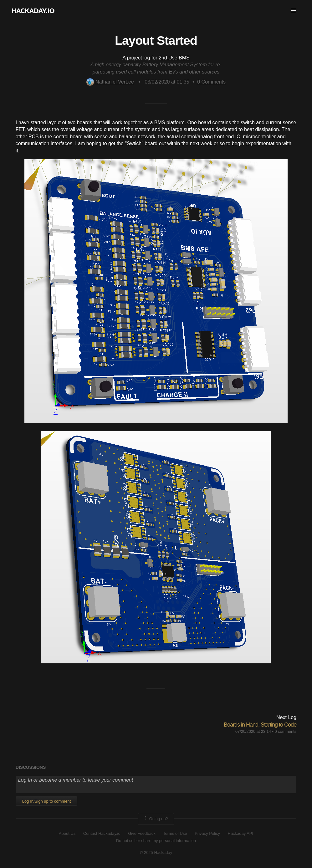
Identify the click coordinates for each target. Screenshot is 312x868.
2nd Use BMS (174, 58)
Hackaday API (241, 833)
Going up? (156, 819)
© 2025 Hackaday (156, 853)
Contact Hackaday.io (102, 833)
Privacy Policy (207, 833)
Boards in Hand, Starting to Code (260, 725)
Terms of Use (175, 833)
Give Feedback (142, 833)
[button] (294, 11)
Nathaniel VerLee (110, 82)
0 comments (285, 731)
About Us (67, 833)
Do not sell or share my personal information (156, 841)
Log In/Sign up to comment (46, 801)
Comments (211, 82)
